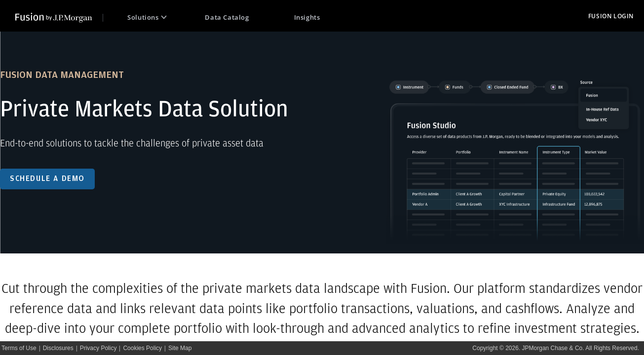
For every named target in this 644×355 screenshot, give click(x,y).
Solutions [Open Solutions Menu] (147, 17)
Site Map (180, 348)
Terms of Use (19, 348)
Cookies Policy (142, 348)
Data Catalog (227, 17)
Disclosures (58, 348)
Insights (307, 17)
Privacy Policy (98, 348)
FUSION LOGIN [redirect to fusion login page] (611, 16)
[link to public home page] (59, 16)
